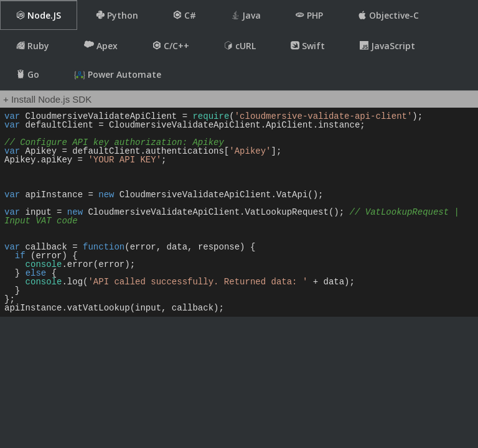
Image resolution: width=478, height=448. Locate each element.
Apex (101, 45)
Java (246, 15)
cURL (240, 46)
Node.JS (39, 15)
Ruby (33, 46)
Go (28, 74)
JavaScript (387, 46)
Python (117, 15)
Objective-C (388, 15)
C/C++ (171, 46)
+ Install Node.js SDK (47, 99)
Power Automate (118, 75)
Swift (308, 46)
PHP (309, 15)
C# (185, 15)
